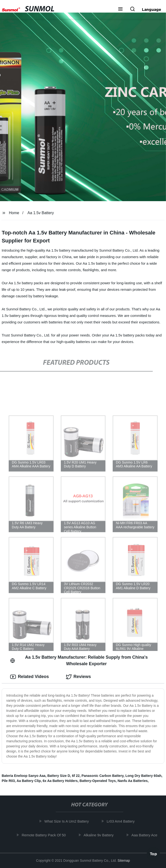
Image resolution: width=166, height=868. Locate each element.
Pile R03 (8, 781)
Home (14, 213)
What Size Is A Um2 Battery (68, 821)
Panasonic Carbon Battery (103, 776)
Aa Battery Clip (29, 781)
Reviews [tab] (78, 677)
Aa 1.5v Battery (41, 213)
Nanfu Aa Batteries (133, 781)
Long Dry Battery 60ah (143, 776)
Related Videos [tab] (30, 677)
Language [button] (152, 9)
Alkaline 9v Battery (100, 835)
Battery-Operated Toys (98, 781)
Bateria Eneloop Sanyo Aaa (24, 776)
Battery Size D (59, 776)
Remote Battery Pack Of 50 (45, 835)
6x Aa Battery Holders (60, 781)
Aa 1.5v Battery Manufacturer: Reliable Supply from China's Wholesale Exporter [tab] (79, 660)
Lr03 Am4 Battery (122, 821)
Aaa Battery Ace (145, 835)
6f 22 (76, 776)
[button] (120, 9)
